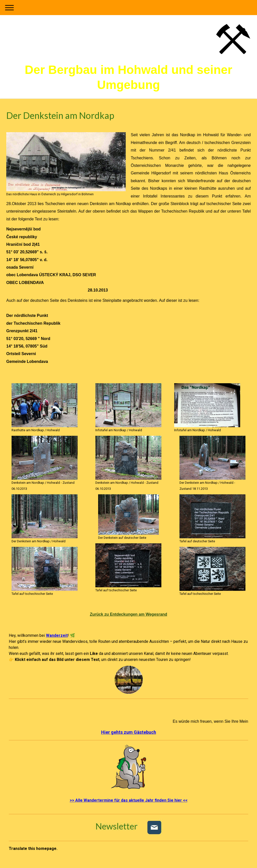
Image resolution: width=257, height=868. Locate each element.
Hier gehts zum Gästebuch (129, 732)
